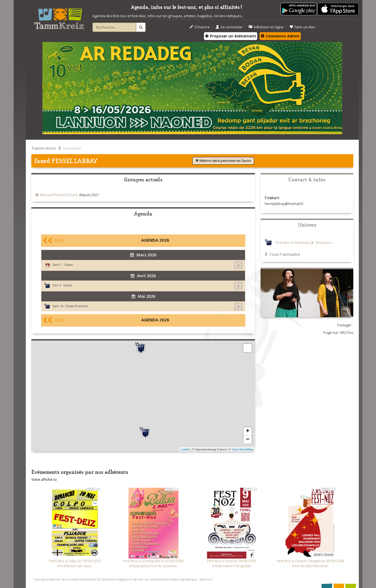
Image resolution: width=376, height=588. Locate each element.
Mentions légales (115, 579)
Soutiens (87, 579)
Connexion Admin (280, 36)
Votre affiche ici (44, 480)
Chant (73, 195)
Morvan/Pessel (52, 195)
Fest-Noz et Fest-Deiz (293, 243)
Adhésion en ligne (266, 27)
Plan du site (58, 579)
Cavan (69, 265)
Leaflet (185, 449)
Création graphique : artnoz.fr (190, 579)
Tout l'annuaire (282, 254)
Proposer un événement (148, 579)
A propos (41, 579)
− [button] (248, 440)
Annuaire (72, 148)
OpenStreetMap (243, 449)
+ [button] (248, 431)
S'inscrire (200, 27)
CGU (98, 579)
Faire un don (302, 27)
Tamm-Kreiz (44, 148)
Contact (74, 579)
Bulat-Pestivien (77, 306)
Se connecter (229, 27)
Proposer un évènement (231, 36)
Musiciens (324, 243)
